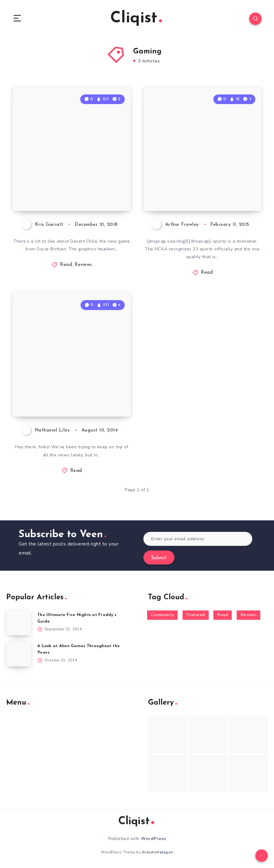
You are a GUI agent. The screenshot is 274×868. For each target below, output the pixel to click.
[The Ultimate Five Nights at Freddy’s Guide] (19, 623)
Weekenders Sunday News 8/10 (71, 395)
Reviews (83, 265)
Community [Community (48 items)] (163, 615)
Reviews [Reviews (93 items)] (249, 615)
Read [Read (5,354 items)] (223, 615)
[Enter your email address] (198, 539)
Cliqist (136, 18)
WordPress (153, 839)
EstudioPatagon (158, 852)
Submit (159, 558)
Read (66, 265)
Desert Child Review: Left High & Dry (70, 189)
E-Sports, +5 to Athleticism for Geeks (203, 189)
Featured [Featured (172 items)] (196, 615)
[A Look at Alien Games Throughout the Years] (19, 654)
